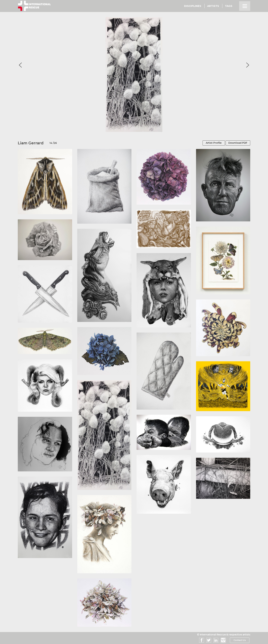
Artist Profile (212, 143)
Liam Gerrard (31, 143)
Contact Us (240, 640)
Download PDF (237, 143)
